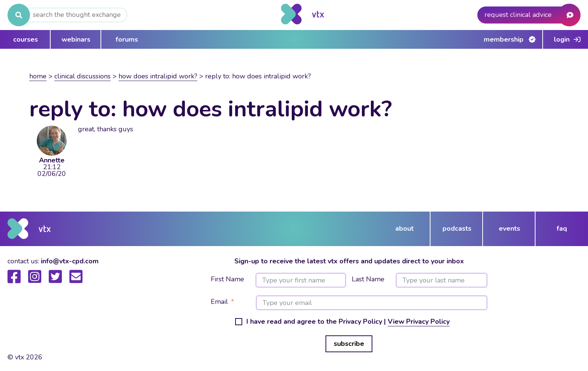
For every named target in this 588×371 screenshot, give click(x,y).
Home (38, 76)
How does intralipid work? (158, 76)
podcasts (457, 228)
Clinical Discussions (82, 76)
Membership (504, 39)
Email (219, 302)
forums (127, 39)
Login (562, 39)
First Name (227, 279)
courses (25, 39)
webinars (76, 39)
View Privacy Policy (419, 321)
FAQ (562, 228)
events (509, 228)
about (404, 228)
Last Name (368, 279)
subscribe (349, 344)
